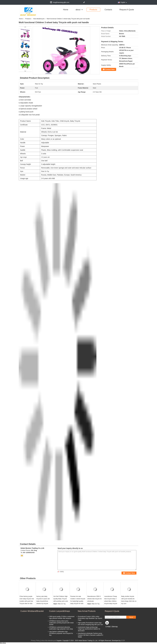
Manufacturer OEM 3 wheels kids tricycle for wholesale (95, 599)
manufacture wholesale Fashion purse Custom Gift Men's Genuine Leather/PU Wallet (91, 635)
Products (93, 10)
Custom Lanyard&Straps (60, 611)
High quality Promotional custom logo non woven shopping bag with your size (90, 624)
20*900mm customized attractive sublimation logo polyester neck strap (61, 628)
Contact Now (110, 69)
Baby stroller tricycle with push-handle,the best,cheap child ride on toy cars (129, 600)
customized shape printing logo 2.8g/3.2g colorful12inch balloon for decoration (89, 629)
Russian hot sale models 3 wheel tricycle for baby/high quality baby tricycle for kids (78, 600)
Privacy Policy (35, 641)
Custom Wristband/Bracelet (32, 611)
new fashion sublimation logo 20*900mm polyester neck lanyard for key (61, 633)
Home (66, 10)
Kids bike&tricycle (39, 19)
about (78, 10)
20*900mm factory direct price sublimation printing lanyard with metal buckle (61, 623)
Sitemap (115, 627)
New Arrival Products (87, 611)
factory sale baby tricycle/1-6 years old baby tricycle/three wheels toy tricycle (43, 600)
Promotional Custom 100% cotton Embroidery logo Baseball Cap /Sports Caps (90, 618)
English (124, 2)
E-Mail (108, 627)
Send (131, 617)
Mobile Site (109, 630)
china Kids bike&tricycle (49, 641)
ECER (123, 641)
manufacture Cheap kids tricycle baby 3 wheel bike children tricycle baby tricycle (111, 600)
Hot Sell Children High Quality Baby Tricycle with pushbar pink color (61, 599)
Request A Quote (127, 10)
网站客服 (3, 643)
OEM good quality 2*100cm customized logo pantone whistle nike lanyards (62, 617)
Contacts (108, 10)
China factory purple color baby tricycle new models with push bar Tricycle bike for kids (27, 600)
